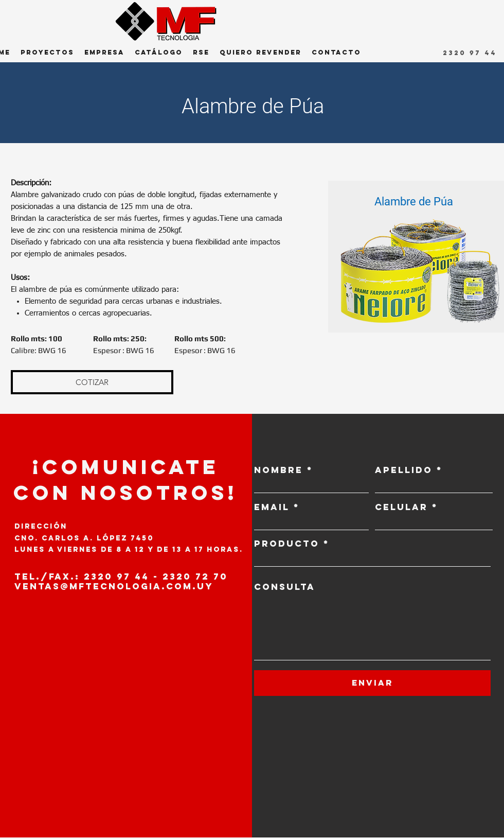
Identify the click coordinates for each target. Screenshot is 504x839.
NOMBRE (278, 470)
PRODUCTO (287, 544)
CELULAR (401, 507)
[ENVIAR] (372, 683)
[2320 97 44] (471, 53)
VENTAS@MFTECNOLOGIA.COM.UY (114, 586)
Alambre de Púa (414, 202)
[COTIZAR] (92, 382)
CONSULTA (285, 587)
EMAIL (272, 507)
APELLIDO (404, 470)
